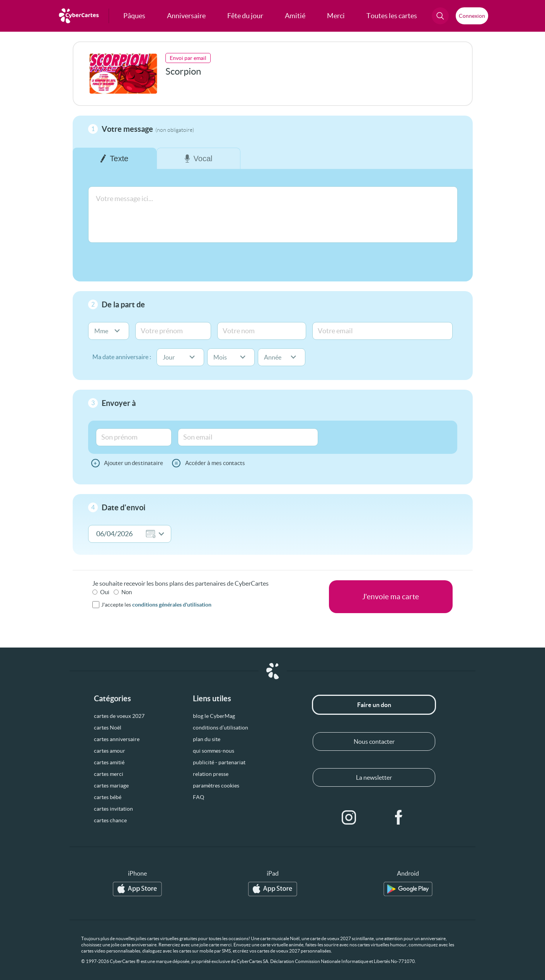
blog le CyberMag (214, 716)
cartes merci (109, 774)
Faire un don (374, 705)
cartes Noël (108, 728)
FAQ (198, 797)
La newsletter (374, 777)
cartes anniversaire (117, 739)
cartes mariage (111, 786)
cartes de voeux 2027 (119, 716)
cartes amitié (109, 762)
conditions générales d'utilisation (172, 605)
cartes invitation (113, 809)
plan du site (207, 739)
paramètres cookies (216, 786)
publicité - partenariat (219, 762)
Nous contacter (374, 741)
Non (127, 592)
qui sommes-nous (214, 751)
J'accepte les (156, 605)
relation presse (211, 774)
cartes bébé (108, 797)
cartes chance (110, 820)
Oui (105, 592)
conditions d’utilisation (221, 728)
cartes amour (110, 751)
